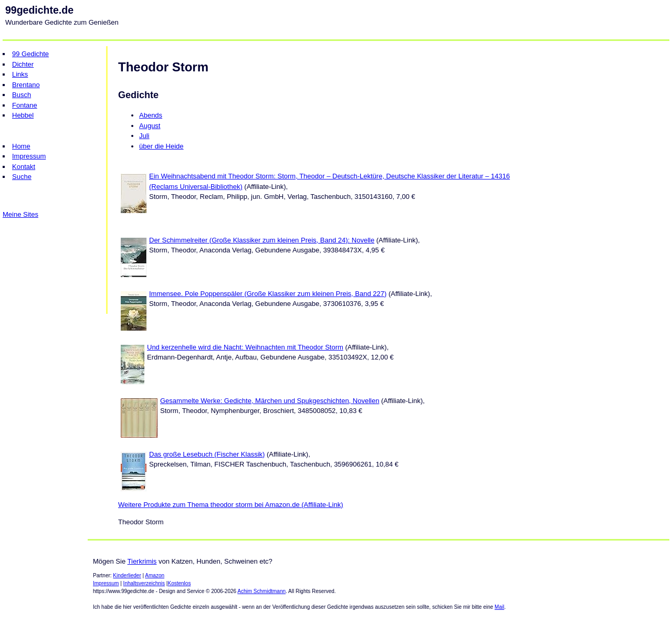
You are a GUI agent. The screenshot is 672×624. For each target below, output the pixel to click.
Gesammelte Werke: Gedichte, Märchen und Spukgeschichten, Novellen (270, 401)
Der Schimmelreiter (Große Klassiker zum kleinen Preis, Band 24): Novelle (262, 240)
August (150, 126)
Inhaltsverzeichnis (144, 583)
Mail (499, 607)
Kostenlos (179, 583)
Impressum (29, 156)
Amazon (155, 575)
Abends (151, 115)
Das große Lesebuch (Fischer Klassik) (207, 454)
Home (21, 146)
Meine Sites (20, 214)
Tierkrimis (142, 561)
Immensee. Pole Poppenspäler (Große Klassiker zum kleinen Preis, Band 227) (268, 294)
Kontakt (24, 167)
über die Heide (161, 146)
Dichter (23, 64)
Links (20, 74)
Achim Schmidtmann (261, 591)
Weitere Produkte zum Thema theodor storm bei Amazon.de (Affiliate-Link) (230, 505)
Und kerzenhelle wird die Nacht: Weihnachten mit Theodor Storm (245, 347)
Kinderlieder (127, 575)
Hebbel (23, 115)
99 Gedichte (30, 54)
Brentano (26, 85)
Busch (22, 95)
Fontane (25, 105)
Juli (144, 136)
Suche (22, 177)
